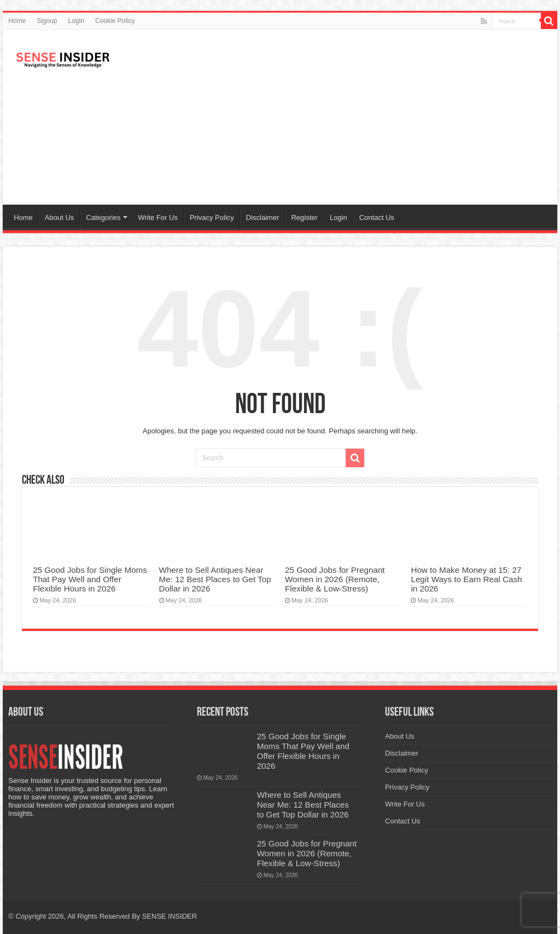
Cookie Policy (115, 21)
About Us (59, 217)
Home (17, 21)
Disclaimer (263, 217)
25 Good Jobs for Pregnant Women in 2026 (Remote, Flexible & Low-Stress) (335, 579)
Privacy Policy (212, 217)
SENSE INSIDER (170, 916)
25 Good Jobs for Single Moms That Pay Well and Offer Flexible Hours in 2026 (90, 579)
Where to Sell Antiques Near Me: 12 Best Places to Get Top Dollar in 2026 (215, 579)
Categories (103, 217)
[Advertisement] (350, 117)
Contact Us (377, 217)
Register (304, 217)
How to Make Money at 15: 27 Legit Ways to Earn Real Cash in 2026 (466, 579)
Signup (47, 21)
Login (76, 21)
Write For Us (158, 217)
